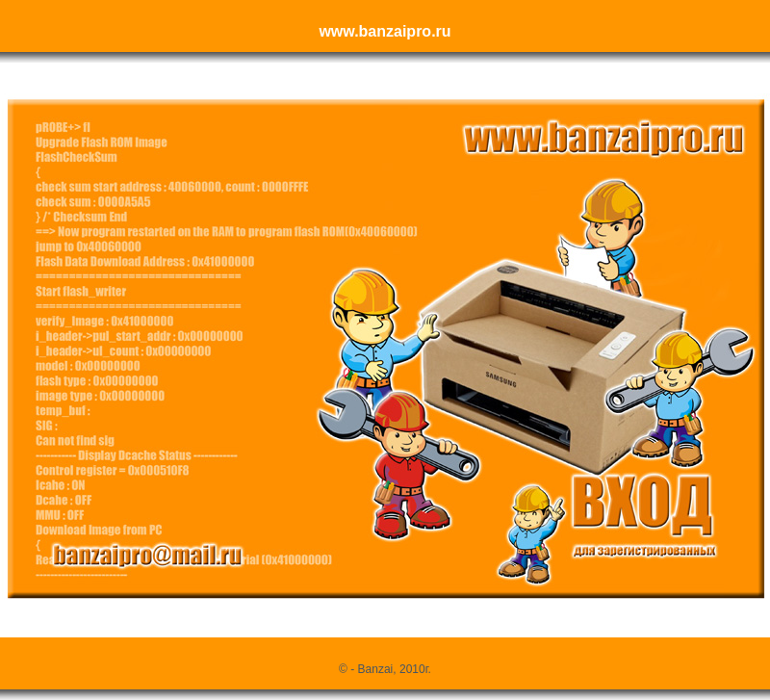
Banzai (376, 669)
